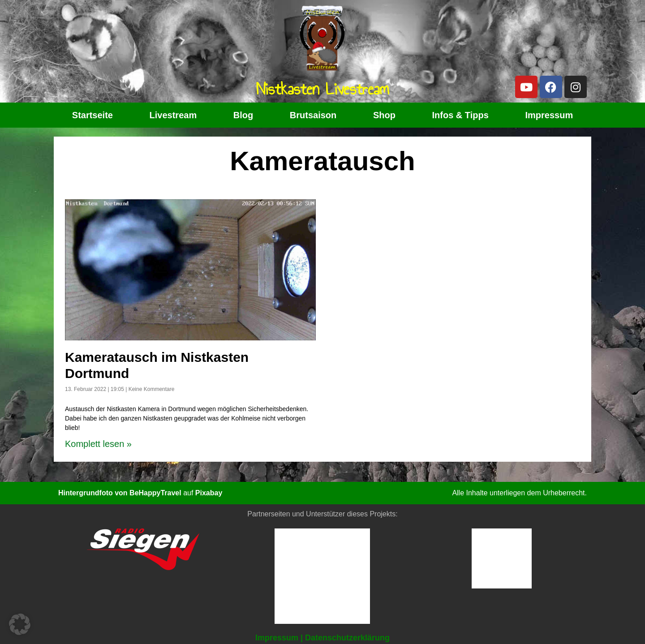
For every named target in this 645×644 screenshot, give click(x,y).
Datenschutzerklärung (347, 638)
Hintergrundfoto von (94, 493)
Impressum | (279, 638)
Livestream (173, 115)
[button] (20, 624)
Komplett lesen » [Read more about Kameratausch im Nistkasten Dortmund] (98, 444)
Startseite (92, 115)
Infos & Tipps (460, 115)
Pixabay (209, 493)
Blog (243, 115)
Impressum (549, 115)
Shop (384, 115)
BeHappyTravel (155, 493)
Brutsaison (313, 115)
